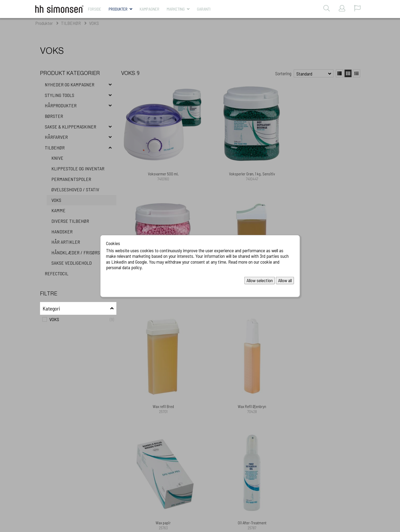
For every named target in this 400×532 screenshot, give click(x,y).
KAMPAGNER (150, 9)
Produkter (118, 9)
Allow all (285, 280)
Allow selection (260, 280)
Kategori (51, 308)
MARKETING (176, 9)
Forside (95, 9)
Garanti (204, 9)
